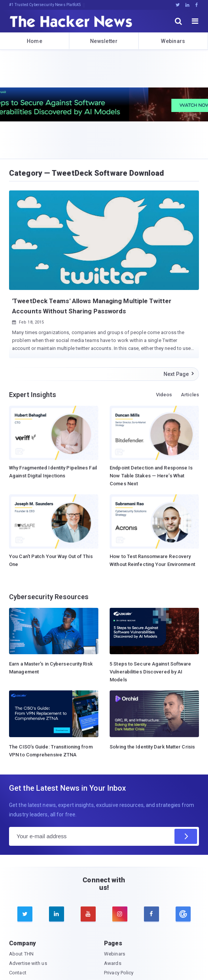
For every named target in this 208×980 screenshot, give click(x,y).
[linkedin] (57, 914)
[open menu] (195, 21)
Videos (164, 395)
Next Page (179, 374)
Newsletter (104, 41)
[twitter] (25, 914)
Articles (190, 395)
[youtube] (88, 914)
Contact (18, 973)
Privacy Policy (119, 973)
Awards (113, 963)
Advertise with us (28, 963)
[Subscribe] (186, 836)
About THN (21, 954)
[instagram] (120, 914)
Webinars (173, 41)
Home (34, 41)
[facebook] (151, 914)
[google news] (183, 914)
